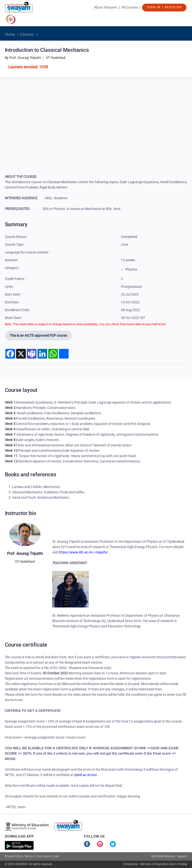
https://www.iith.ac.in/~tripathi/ (83, 552)
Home (10, 34)
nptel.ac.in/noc (86, 775)
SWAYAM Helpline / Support (169, 856)
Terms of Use (33, 856)
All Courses (130, 7)
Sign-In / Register (164, 7)
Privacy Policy (14, 856)
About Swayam (105, 7)
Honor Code (51, 856)
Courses (27, 34)
